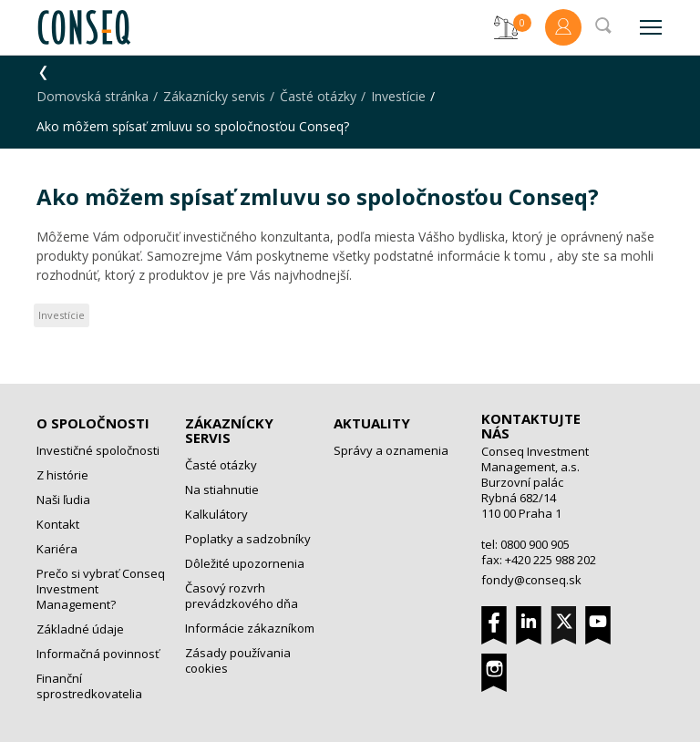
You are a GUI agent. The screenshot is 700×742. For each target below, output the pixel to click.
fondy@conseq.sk (531, 580)
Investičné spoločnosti (98, 450)
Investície (398, 96)
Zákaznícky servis (214, 96)
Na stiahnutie (222, 490)
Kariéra (57, 549)
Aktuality (372, 423)
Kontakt (58, 524)
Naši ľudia (63, 500)
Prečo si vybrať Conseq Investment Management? (101, 589)
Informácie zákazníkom (250, 628)
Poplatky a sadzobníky (248, 539)
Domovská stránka (93, 96)
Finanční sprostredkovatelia (89, 686)
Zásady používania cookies (238, 660)
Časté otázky (318, 96)
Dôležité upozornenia (245, 563)
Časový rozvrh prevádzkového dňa (242, 596)
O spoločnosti (93, 423)
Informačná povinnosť (98, 654)
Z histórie (62, 475)
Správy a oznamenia (391, 450)
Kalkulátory (216, 514)
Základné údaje (80, 629)
